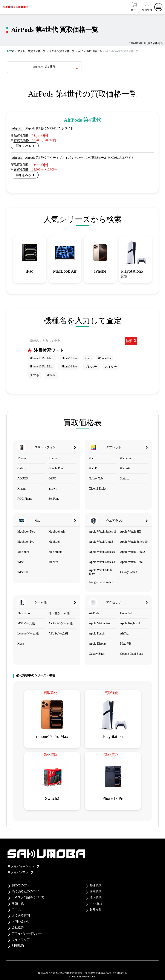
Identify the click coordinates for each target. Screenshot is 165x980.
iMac (21, 562)
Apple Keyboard (130, 623)
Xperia (53, 458)
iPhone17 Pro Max (41, 358)
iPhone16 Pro (69, 366)
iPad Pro (94, 468)
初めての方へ (21, 885)
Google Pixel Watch (101, 582)
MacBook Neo (26, 532)
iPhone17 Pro (69, 358)
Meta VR (126, 644)
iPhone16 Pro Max (41, 366)
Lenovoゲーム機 (28, 634)
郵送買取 (96, 885)
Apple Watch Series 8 (102, 562)
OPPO (52, 478)
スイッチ (111, 367)
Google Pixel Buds (131, 654)
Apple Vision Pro (99, 623)
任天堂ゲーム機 (59, 613)
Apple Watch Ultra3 (101, 542)
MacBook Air (57, 532)
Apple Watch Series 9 (102, 552)
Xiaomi (22, 489)
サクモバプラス (20, 873)
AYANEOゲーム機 (61, 623)
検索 (131, 341)
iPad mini (126, 458)
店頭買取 (96, 891)
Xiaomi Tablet (98, 489)
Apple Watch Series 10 (134, 542)
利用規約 (18, 945)
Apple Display (98, 644)
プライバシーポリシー (27, 933)
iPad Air (125, 468)
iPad (88, 358)
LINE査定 (96, 903)
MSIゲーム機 (26, 623)
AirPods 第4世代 (44, 67)
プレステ (91, 367)
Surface (125, 478)
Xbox (21, 644)
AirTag (124, 634)
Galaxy (22, 468)
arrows (53, 489)
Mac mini (23, 552)
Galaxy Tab (96, 478)
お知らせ (96, 909)
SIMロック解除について (28, 897)
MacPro (53, 562)
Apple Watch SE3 (131, 532)
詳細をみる (24, 146)
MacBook (54, 542)
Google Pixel (57, 468)
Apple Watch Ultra (131, 562)
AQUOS (23, 478)
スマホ (35, 375)
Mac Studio (56, 552)
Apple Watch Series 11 (103, 532)
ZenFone (54, 499)
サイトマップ (21, 939)
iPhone (51, 375)
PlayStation (24, 613)
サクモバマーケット (23, 867)
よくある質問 (21, 915)
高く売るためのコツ (25, 891)
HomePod (126, 613)
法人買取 (96, 897)
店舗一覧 (18, 903)
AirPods (94, 613)
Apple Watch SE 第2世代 (102, 572)
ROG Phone (25, 499)
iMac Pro (23, 572)
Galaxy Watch (129, 572)
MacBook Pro (26, 542)
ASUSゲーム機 (58, 634)
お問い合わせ (21, 921)
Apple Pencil (97, 634)
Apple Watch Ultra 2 (133, 552)
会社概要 (18, 927)
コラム (16, 909)
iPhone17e (105, 358)
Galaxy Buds (97, 654)
